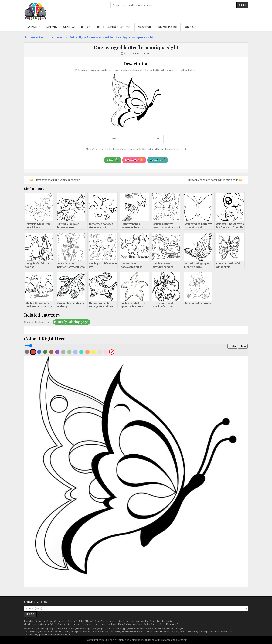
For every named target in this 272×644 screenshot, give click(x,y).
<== (114, 139)
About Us (144, 27)
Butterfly (76, 37)
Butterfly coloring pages (72, 322)
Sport (85, 27)
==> (159, 139)
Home (30, 37)
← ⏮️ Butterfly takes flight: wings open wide (54, 180)
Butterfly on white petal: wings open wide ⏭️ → (217, 180)
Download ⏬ (134, 160)
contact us (158, 632)
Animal (32, 27)
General (69, 27)
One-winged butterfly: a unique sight (136, 47)
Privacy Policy (167, 27)
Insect (60, 37)
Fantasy (52, 27)
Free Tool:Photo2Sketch (114, 27)
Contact (190, 27)
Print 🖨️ (113, 160)
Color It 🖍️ (158, 160)
